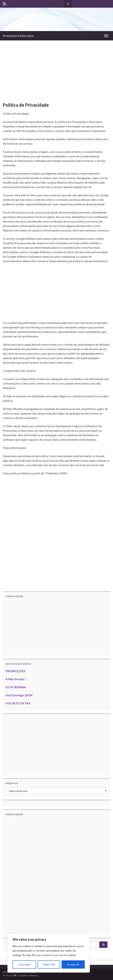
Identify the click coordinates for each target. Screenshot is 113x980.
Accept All (73, 964)
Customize (24, 964)
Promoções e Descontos (18, 36)
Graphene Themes (29, 975)
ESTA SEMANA (16, 687)
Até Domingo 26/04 (19, 695)
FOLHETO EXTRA (18, 703)
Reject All (49, 964)
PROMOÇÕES (16, 671)
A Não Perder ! (16, 679)
